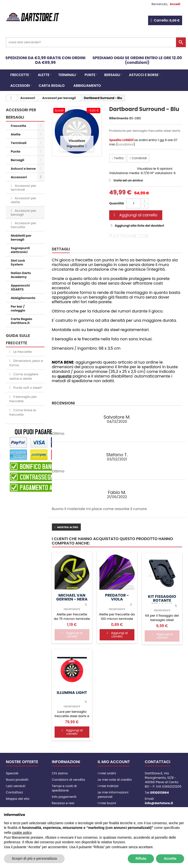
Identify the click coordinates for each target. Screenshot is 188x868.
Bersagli (112, 75)
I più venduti (16, 786)
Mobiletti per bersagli (21, 238)
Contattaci (14, 792)
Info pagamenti (64, 797)
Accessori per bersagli (23, 213)
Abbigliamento (87, 86)
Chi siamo (60, 773)
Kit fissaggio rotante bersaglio (162, 601)
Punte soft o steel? (27, 388)
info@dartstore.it (159, 803)
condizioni (125, 144)
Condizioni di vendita (69, 780)
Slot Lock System (18, 262)
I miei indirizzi (108, 786)
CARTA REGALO (52, 86)
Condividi (138, 158)
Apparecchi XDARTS (20, 287)
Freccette (20, 75)
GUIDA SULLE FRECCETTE (18, 339)
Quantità (117, 203)
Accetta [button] (170, 858)
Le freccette (22, 352)
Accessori (20, 86)
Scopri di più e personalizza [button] (34, 858)
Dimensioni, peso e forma (26, 363)
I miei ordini (107, 773)
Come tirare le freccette (23, 412)
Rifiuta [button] (141, 858)
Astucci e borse (144, 75)
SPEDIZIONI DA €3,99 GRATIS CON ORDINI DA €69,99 (45, 60)
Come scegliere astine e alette (24, 376)
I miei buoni (107, 803)
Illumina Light (72, 693)
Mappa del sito (18, 799)
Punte (90, 75)
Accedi (175, 4)
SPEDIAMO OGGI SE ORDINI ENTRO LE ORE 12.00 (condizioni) (137, 60)
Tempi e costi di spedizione (64, 788)
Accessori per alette (23, 200)
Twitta (118, 158)
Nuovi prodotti (17, 780)
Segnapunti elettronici (20, 250)
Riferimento (119, 118)
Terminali (67, 75)
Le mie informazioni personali (113, 795)
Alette (44, 75)
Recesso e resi (63, 803)
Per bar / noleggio (18, 308)
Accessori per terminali (23, 188)
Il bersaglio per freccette (23, 399)
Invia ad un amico (128, 180)
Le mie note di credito (115, 780)
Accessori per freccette (23, 225)
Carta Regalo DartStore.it (21, 321)
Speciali (12, 773)
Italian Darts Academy (21, 275)
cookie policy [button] (22, 833)
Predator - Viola (117, 597)
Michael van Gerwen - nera (72, 597)
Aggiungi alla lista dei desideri (139, 226)
